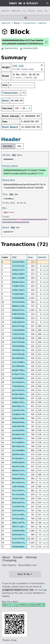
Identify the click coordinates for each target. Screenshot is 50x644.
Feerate (42, 257)
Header (11, 139)
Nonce (6, 227)
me (45, 590)
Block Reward (10, 127)
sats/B (45, 266)
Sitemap (31, 557)
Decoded (8, 146)
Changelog (9, 560)
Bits (20, 155)
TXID (14, 257)
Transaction (29, 23)
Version (6, 155)
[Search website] (25, 11)
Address (43, 23)
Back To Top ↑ (25, 574)
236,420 (18, 66)
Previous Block (10, 166)
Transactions (10, 93)
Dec (17, 194)
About (6, 557)
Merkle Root (9, 180)
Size (30, 257)
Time (5, 194)
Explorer (6, 23)
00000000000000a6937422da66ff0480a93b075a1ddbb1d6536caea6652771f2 (25, 172)
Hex (20, 146)
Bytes (5, 101)
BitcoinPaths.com (27, 565)
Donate (18, 557)
